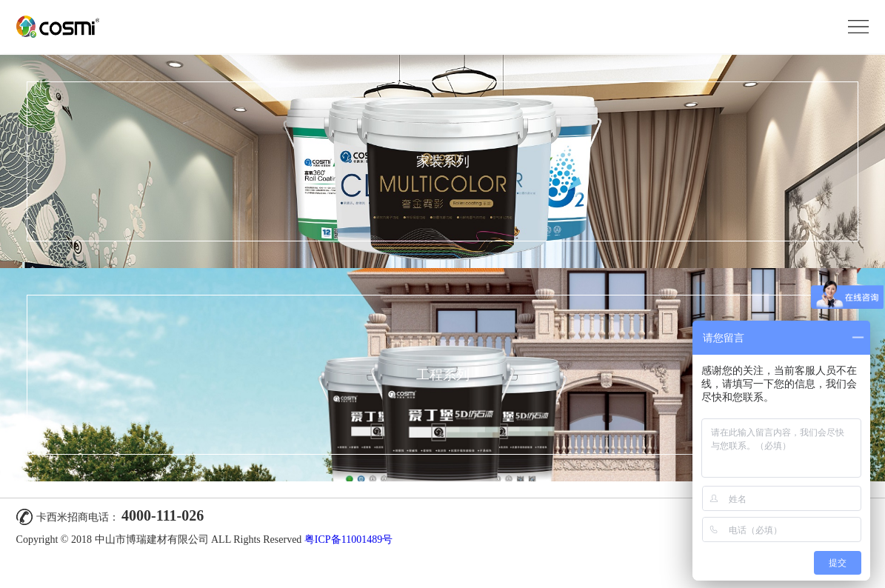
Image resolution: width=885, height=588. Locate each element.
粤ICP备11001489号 (348, 539)
